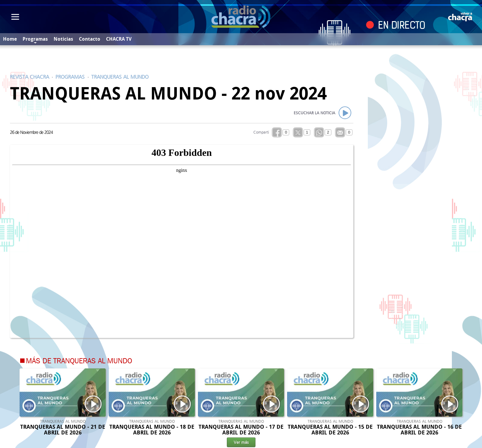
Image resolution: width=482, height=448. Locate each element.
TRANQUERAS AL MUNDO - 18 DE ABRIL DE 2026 (152, 430)
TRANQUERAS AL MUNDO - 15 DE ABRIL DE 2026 (330, 430)
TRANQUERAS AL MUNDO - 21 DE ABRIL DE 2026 (63, 430)
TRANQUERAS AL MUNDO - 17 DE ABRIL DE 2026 (241, 430)
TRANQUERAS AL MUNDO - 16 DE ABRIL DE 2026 (419, 430)
